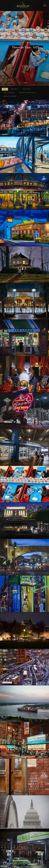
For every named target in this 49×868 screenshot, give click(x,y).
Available (14, 89)
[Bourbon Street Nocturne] (24, 594)
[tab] (19, 83)
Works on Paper (10, 96)
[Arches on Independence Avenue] (24, 557)
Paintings (27, 89)
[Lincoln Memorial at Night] (24, 521)
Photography (9, 93)
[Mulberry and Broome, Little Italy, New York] (24, 740)
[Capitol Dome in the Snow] (24, 813)
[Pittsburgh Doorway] (24, 777)
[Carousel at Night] (24, 630)
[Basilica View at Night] (24, 118)
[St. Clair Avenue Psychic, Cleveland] (24, 374)
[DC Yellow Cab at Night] (24, 228)
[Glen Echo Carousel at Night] (24, 191)
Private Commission (27, 93)
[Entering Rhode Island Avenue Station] (24, 155)
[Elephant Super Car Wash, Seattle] (24, 411)
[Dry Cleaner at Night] (24, 338)
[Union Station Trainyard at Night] (24, 667)
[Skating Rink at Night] (24, 301)
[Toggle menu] (45, 6)
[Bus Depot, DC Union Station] (24, 447)
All (5, 89)
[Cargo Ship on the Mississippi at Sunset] (24, 704)
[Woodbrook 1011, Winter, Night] (24, 265)
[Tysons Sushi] (24, 484)
